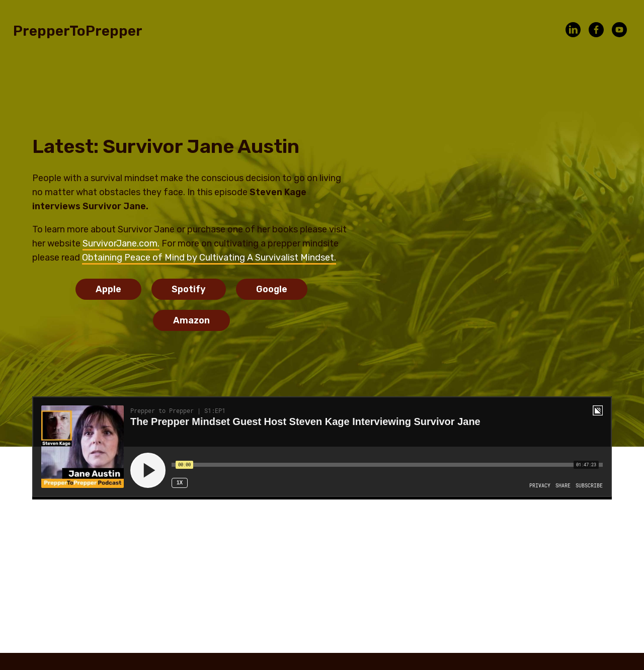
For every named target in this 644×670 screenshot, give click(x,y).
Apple (108, 289)
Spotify (189, 289)
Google (272, 289)
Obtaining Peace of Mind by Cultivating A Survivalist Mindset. (209, 258)
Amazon (191, 320)
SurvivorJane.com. (121, 243)
